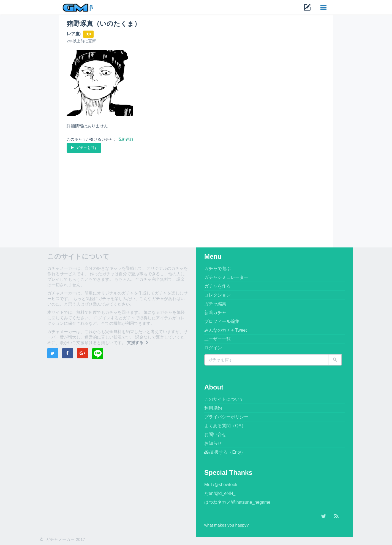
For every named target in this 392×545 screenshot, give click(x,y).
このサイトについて (224, 399)
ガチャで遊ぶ (217, 269)
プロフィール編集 (222, 321)
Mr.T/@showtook (221, 485)
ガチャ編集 (215, 304)
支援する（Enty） (225, 452)
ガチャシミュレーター (226, 277)
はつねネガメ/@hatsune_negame (237, 502)
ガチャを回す (84, 148)
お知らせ (213, 443)
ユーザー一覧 (217, 339)
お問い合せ (215, 434)
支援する (138, 343)
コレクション (217, 295)
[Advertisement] (196, 195)
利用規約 (213, 408)
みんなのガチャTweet (226, 330)
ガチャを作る (217, 286)
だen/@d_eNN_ (220, 493)
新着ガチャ (215, 313)
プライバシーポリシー (226, 417)
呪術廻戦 (126, 139)
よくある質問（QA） (225, 426)
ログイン (213, 348)
